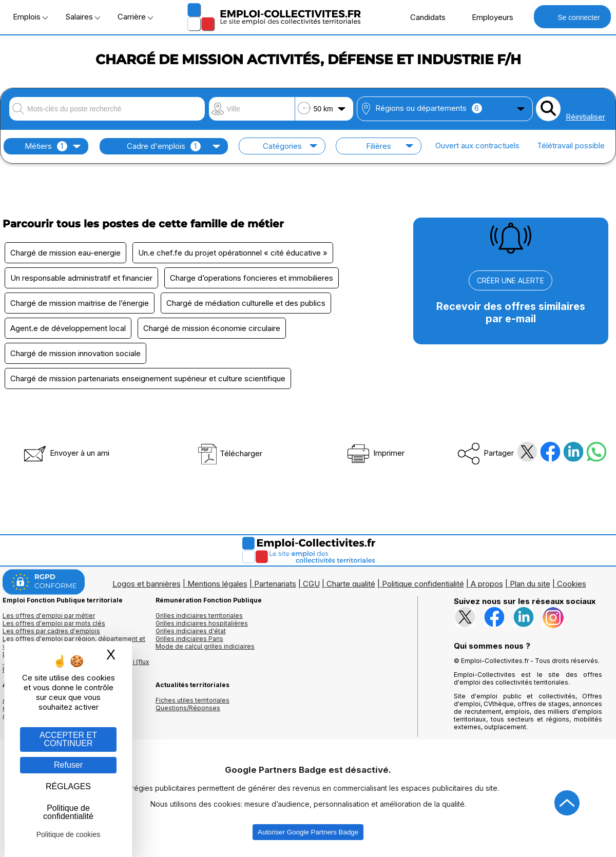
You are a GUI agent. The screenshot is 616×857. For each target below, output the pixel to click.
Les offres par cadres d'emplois (51, 631)
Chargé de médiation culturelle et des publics (246, 303)
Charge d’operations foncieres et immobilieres (252, 278)
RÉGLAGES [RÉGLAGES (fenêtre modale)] (68, 786)
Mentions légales (217, 584)
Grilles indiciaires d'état (191, 631)
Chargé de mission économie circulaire (212, 328)
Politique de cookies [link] (69, 834)
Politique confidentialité (423, 584)
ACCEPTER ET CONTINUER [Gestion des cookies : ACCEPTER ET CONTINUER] (68, 739)
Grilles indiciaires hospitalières (202, 623)
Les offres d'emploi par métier (49, 616)
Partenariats (275, 584)
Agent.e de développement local (68, 328)
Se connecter (572, 17)
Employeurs (487, 17)
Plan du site (530, 584)
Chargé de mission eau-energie (65, 253)
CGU (311, 584)
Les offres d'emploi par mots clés (54, 623)
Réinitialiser (585, 117)
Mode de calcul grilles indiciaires (205, 646)
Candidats (422, 17)
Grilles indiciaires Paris (189, 639)
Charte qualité (351, 584)
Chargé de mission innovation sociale (75, 353)
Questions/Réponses (188, 708)
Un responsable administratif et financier (81, 278)
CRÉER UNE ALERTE (511, 280)
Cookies (572, 584)
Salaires (83, 17)
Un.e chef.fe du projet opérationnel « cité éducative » (233, 253)
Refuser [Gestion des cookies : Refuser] (68, 765)
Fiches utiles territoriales (192, 700)
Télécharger (230, 453)
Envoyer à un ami (66, 453)
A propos (487, 584)
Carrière (135, 17)
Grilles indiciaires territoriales (199, 616)
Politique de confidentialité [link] (68, 812)
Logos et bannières (147, 584)
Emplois (30, 17)
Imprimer (375, 453)
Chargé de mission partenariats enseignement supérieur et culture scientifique (148, 378)
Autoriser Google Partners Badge (308, 832)
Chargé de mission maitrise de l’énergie (80, 303)
